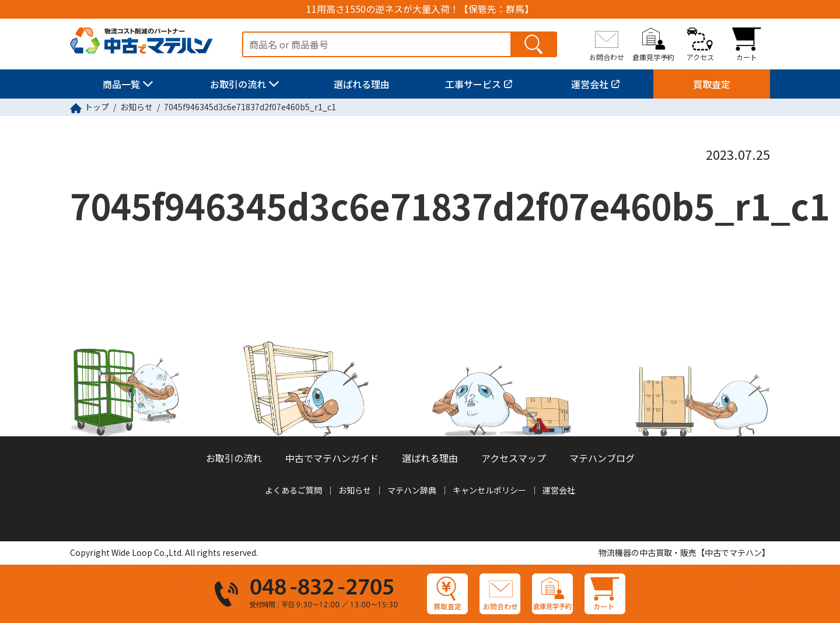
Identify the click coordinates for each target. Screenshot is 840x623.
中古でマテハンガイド (332, 458)
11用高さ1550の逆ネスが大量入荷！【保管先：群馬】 (420, 9)
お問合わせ (607, 57)
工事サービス (473, 84)
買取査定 (712, 84)
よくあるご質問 (293, 490)
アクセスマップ (514, 458)
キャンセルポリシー (489, 490)
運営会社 (590, 84)
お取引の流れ (238, 84)
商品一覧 (121, 84)
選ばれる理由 (362, 84)
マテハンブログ (602, 458)
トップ (97, 107)
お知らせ (136, 107)
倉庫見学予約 (653, 57)
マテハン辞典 (412, 490)
